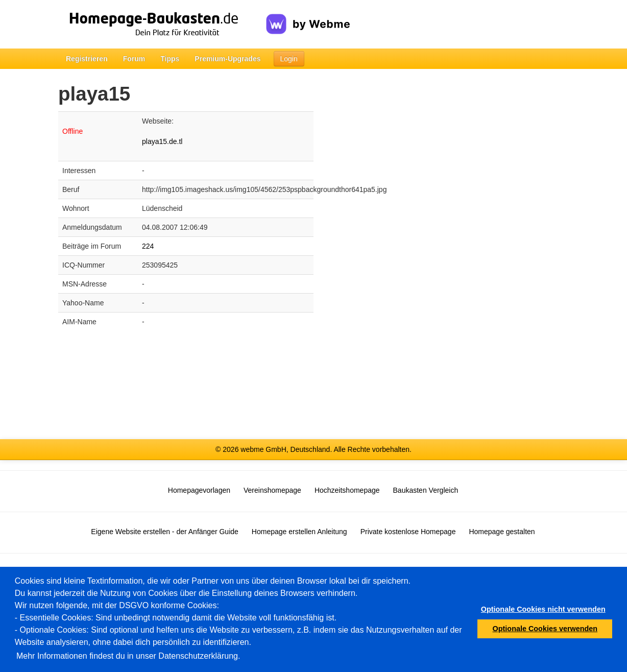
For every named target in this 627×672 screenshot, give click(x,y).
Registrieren (87, 59)
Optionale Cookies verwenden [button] (545, 629)
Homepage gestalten (502, 532)
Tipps (170, 59)
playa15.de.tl (162, 141)
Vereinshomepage (272, 490)
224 (148, 246)
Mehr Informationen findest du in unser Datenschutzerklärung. (128, 656)
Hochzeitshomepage (347, 490)
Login (289, 59)
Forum (134, 59)
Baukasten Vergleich (426, 490)
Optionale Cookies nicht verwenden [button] (543, 609)
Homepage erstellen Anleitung (299, 532)
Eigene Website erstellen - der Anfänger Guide (164, 532)
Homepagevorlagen (199, 490)
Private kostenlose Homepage (408, 532)
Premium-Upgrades (227, 59)
